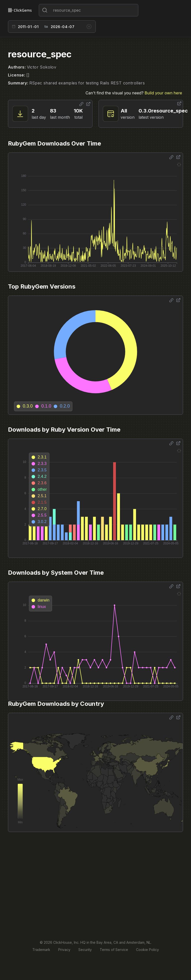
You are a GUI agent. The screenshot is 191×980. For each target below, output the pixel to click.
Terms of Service (114, 950)
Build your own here (163, 93)
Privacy (64, 950)
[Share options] (81, 104)
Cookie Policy (147, 950)
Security (85, 950)
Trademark (41, 950)
